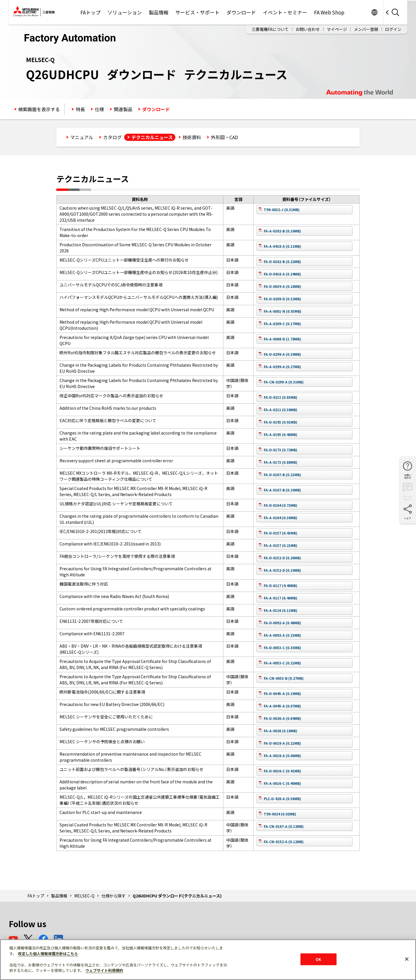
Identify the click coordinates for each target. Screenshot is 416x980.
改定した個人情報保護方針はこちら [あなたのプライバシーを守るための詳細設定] (48, 954)
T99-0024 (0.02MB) (280, 814)
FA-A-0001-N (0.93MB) (283, 311)
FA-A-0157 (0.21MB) (281, 545)
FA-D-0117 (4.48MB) (281, 585)
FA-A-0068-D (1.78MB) (282, 339)
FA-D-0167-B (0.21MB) (282, 475)
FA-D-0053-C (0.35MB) (282, 648)
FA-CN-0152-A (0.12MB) (284, 842)
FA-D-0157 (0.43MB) (281, 533)
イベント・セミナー (285, 12)
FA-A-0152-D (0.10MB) (282, 570)
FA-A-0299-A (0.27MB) (282, 367)
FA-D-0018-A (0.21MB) (282, 743)
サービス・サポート (197, 12)
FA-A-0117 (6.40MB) (281, 598)
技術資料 (192, 137)
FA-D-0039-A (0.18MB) (282, 286)
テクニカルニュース (152, 137)
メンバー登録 (366, 29)
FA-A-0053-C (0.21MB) (282, 663)
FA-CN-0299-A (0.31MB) (284, 382)
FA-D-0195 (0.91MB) (281, 422)
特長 (80, 109)
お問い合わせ (308, 29)
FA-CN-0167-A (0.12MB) (284, 826)
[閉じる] (407, 959)
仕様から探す (114, 896)
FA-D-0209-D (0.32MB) (282, 299)
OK (318, 959)
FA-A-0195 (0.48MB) (281, 434)
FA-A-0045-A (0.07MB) (282, 706)
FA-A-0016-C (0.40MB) (282, 783)
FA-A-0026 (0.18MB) (281, 731)
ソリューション (125, 12)
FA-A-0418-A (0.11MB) (282, 246)
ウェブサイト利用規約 (104, 970)
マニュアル (82, 137)
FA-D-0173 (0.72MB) (281, 450)
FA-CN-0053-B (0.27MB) (284, 678)
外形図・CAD (224, 137)
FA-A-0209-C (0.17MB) (282, 324)
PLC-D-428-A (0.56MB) (282, 799)
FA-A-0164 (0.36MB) (281, 518)
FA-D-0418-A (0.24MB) (282, 274)
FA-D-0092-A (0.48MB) (282, 623)
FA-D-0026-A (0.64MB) (282, 718)
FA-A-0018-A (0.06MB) (282, 756)
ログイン (393, 29)
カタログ (112, 137)
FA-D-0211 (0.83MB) (281, 397)
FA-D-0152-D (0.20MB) (282, 558)
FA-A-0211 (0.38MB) (281, 410)
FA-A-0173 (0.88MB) (281, 462)
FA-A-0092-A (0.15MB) (282, 635)
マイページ (337, 29)
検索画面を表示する (39, 109)
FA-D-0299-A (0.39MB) (282, 354)
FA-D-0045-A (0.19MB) (282, 693)
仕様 (99, 109)
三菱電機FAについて (270, 29)
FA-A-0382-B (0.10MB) (282, 231)
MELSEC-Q (84, 896)
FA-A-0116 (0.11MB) (281, 610)
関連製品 (123, 109)
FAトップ (90, 12)
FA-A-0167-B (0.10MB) (282, 490)
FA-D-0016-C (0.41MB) (282, 771)
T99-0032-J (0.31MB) (282, 209)
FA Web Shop (329, 12)
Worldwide (374, 12)
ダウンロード (241, 12)
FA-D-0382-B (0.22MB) (282, 261)
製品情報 (159, 12)
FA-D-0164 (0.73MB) (281, 505)
